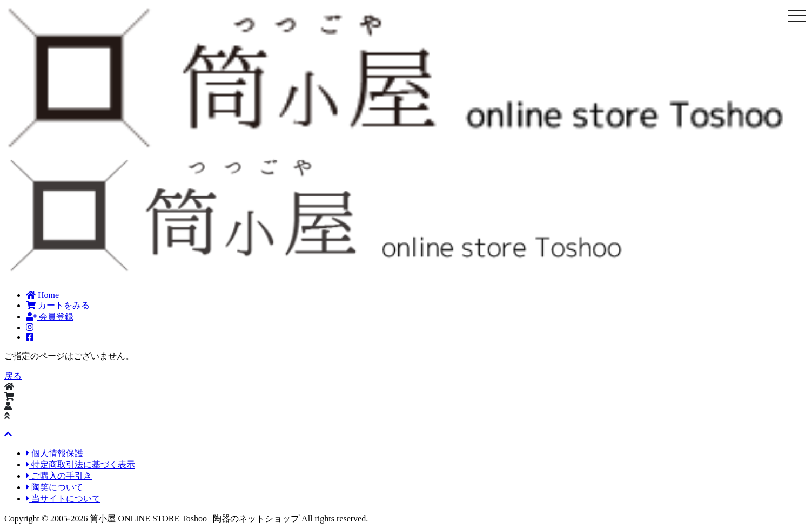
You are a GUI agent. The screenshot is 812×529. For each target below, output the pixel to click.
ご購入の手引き (59, 476)
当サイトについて (63, 499)
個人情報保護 (55, 453)
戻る (13, 376)
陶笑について (55, 487)
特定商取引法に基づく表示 (80, 464)
